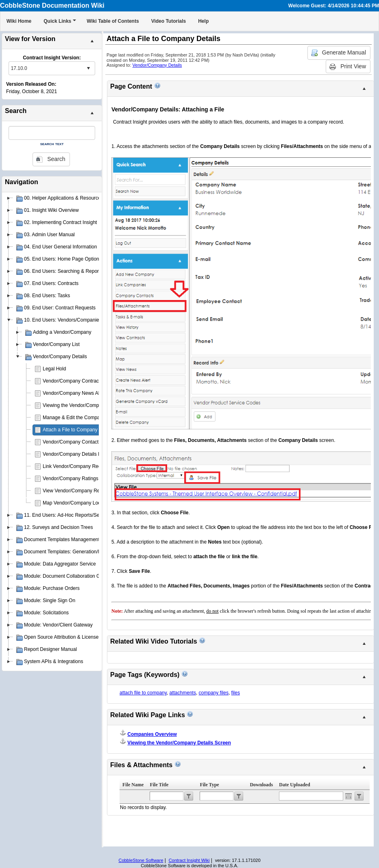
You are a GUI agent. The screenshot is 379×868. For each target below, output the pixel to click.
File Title (159, 785)
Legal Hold (54, 369)
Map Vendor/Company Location (77, 503)
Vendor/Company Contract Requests (82, 381)
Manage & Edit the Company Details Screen (90, 418)
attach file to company (143, 693)
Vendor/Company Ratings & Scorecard (85, 479)
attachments (183, 693)
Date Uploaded (294, 785)
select (88, 68)
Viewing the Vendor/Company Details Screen (91, 405)
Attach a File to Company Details (78, 430)
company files (214, 693)
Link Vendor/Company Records (76, 466)
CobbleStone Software (141, 860)
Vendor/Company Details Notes (77, 454)
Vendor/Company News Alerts (75, 393)
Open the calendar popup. (349, 796)
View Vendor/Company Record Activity (84, 491)
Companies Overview (152, 734)
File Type (209, 785)
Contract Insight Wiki (189, 860)
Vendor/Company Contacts (72, 442)
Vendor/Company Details (157, 65)
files (236, 693)
